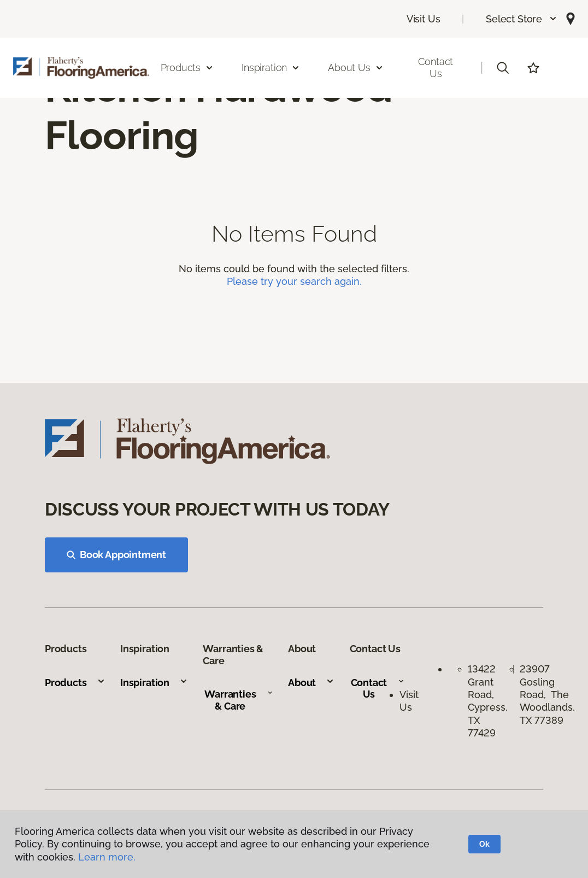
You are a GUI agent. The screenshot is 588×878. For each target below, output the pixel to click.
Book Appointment (116, 555)
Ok (484, 844)
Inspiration (154, 683)
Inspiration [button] (271, 68)
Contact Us (436, 68)
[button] (522, 19)
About (311, 683)
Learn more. (107, 857)
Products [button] (187, 68)
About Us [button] (356, 68)
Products (75, 683)
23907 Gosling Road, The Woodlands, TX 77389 (547, 695)
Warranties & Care (239, 700)
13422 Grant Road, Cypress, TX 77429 (488, 701)
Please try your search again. (294, 281)
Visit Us (424, 19)
